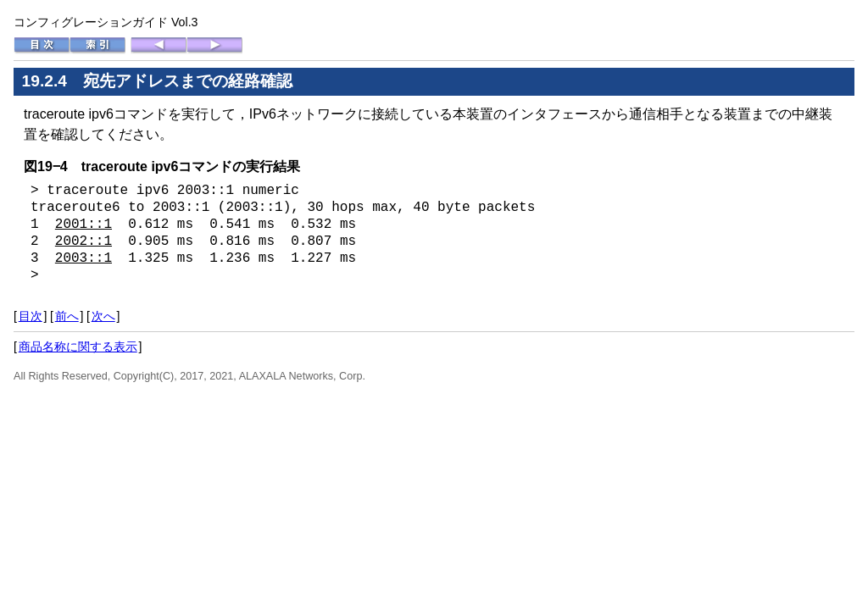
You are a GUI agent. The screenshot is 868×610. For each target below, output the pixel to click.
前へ (67, 316)
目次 (31, 316)
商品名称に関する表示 (78, 347)
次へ (103, 316)
